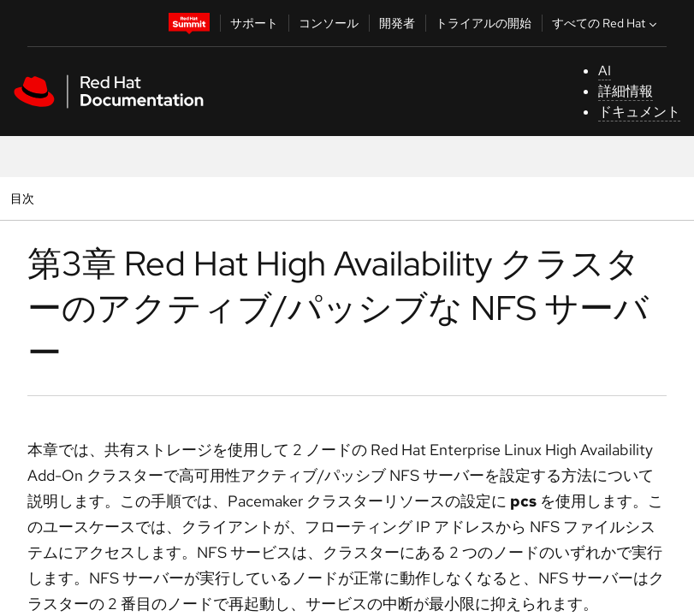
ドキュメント (639, 112)
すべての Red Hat (606, 23)
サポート (254, 23)
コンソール (329, 23)
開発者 (397, 23)
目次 (24, 198)
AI (605, 71)
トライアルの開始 (483, 23)
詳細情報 (626, 91)
